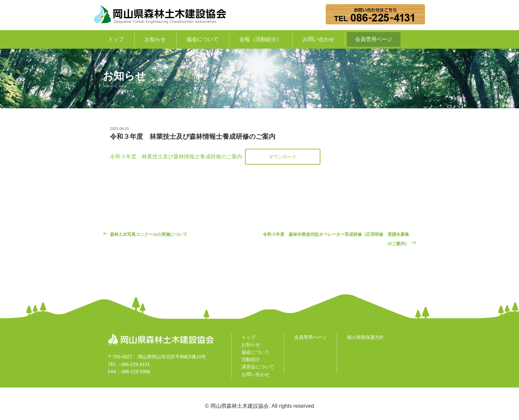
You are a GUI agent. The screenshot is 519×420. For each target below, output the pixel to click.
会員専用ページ (374, 39)
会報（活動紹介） (260, 39)
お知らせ (155, 39)
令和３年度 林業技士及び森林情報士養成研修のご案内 (176, 157)
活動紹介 (251, 359)
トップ (116, 39)
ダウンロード (283, 157)
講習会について (258, 367)
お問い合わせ (318, 39)
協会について (203, 39)
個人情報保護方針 (365, 337)
